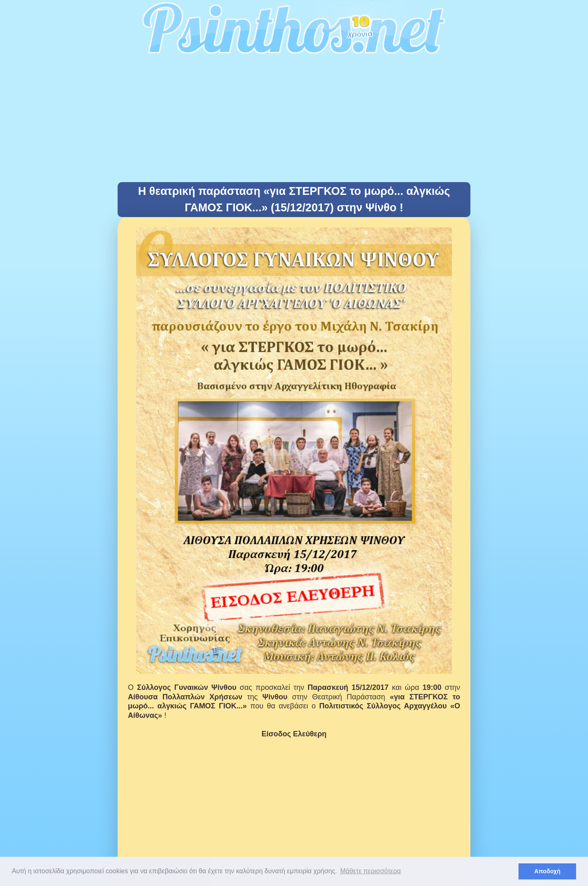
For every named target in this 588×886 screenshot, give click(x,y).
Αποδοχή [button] (547, 871)
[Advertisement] (294, 120)
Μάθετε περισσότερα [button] (370, 871)
